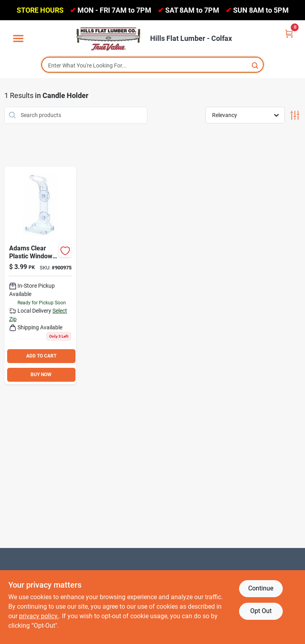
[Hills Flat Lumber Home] (109, 38)
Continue (261, 588)
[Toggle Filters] (295, 115)
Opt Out (261, 611)
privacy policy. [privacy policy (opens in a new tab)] (39, 616)
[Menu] (18, 39)
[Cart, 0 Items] (289, 33)
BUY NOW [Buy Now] (41, 375)
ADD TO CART (41, 356)
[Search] (256, 65)
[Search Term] (152, 65)
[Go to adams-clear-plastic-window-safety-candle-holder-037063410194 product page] (41, 276)
